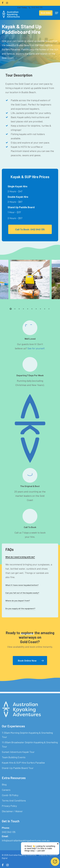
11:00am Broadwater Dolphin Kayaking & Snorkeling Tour (30, 744)
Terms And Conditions (14, 800)
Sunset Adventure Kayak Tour (18, 752)
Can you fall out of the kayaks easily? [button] (22, 593)
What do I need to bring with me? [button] (20, 557)
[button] (57, 13)
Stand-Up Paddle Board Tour (18, 768)
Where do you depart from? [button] (18, 601)
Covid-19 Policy (10, 795)
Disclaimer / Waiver (12, 811)
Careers (6, 790)
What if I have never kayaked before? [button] (22, 585)
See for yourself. (36, 348)
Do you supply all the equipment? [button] (20, 609)
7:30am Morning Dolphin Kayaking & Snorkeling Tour (27, 735)
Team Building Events (14, 757)
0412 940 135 (36, 7)
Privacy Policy (9, 806)
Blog (4, 784)
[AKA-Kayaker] (30, 279)
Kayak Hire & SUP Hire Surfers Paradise (23, 763)
